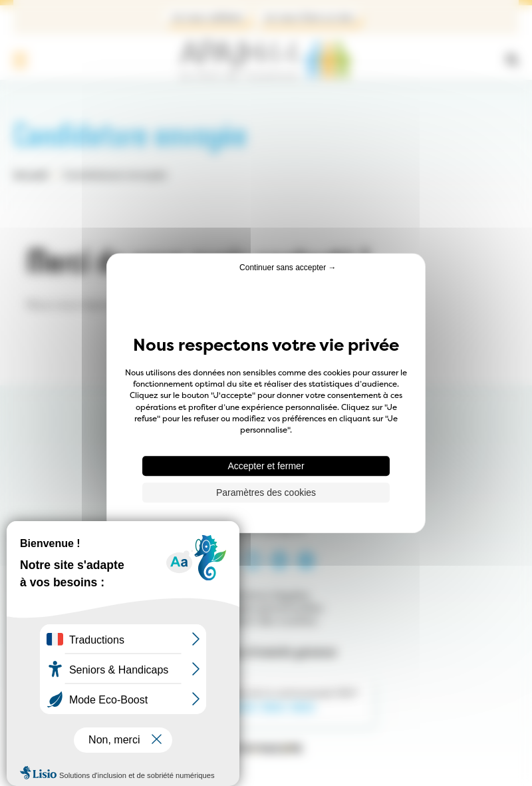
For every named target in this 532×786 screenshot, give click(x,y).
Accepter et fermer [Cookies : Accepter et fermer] (266, 466)
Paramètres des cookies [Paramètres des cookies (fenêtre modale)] (266, 492)
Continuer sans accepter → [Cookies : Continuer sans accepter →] (288, 268)
